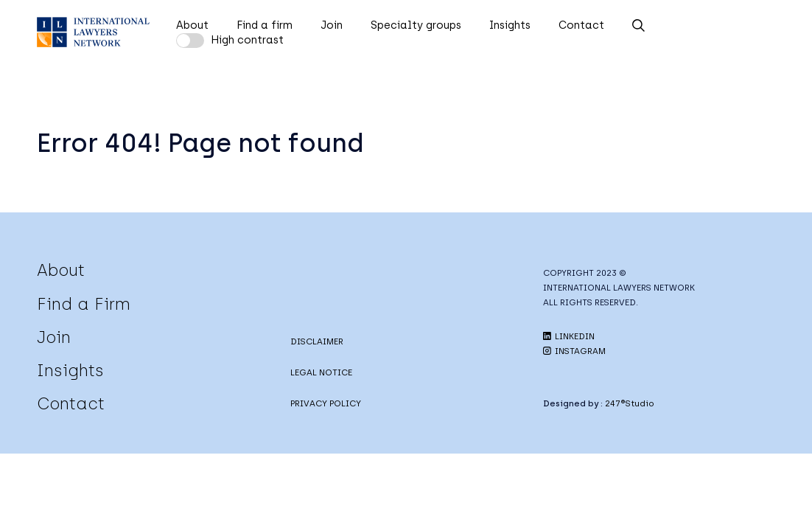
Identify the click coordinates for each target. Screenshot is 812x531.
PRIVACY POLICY (326, 403)
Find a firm (265, 25)
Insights (510, 25)
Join (332, 25)
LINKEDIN (569, 336)
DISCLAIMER (317, 341)
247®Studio (630, 403)
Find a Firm (84, 304)
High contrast (247, 40)
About (192, 25)
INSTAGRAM (574, 351)
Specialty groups (416, 25)
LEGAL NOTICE (321, 372)
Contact (581, 25)
